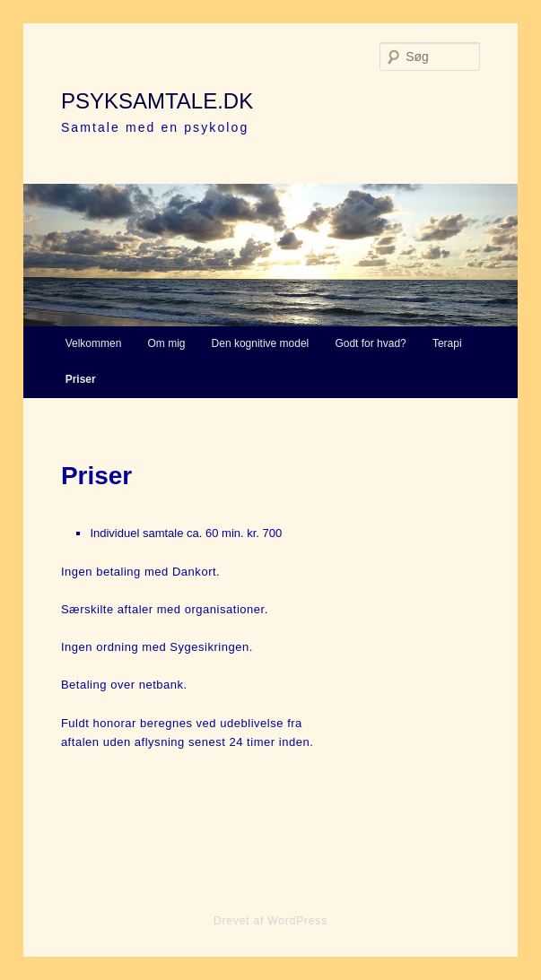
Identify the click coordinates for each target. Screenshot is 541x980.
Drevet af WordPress (270, 921)
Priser (81, 379)
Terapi (447, 343)
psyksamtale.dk (157, 101)
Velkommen (94, 343)
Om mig (166, 343)
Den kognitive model (261, 343)
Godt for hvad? (370, 343)
